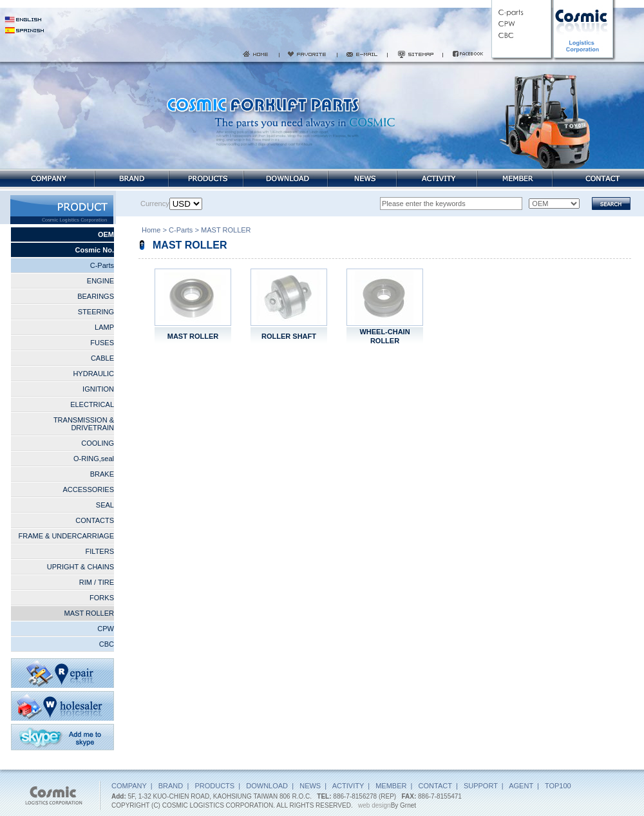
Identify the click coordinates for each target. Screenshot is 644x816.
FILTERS (100, 551)
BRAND (171, 786)
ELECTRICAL (92, 404)
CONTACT (435, 786)
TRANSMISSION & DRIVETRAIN (84, 424)
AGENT (521, 786)
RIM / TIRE (97, 582)
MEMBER (391, 786)
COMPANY (129, 786)
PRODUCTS (214, 786)
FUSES (102, 343)
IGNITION (98, 389)
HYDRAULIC (93, 374)
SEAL (105, 505)
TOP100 (558, 786)
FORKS (102, 598)
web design (374, 805)
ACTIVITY (348, 786)
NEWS (310, 786)
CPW (106, 629)
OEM (106, 234)
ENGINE (100, 281)
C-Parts (102, 265)
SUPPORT (481, 786)
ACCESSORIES (89, 489)
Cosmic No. (94, 250)
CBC (107, 644)
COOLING (98, 443)
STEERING (96, 312)
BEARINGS (96, 296)
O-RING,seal (94, 459)
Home (151, 231)
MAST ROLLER (89, 613)
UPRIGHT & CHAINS (80, 567)
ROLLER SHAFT (289, 336)
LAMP (104, 327)
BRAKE (102, 474)
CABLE (102, 358)
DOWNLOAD (267, 786)
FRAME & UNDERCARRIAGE (66, 536)
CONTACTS (95, 520)
